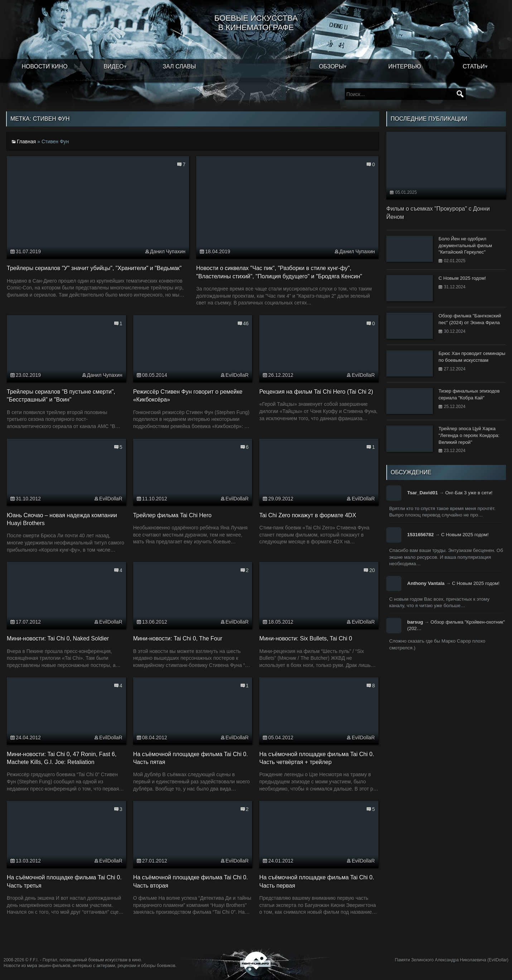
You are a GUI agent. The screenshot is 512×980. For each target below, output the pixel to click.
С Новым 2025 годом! (465, 535)
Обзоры (332, 66)
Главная (26, 141)
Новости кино (44, 66)
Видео (113, 66)
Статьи (474, 66)
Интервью (405, 66)
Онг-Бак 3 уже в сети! (469, 493)
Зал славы (179, 66)
